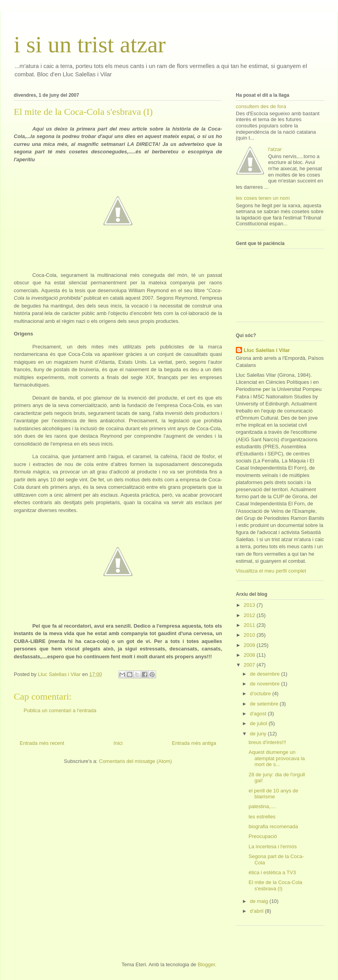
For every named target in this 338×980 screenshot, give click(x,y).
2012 (250, 615)
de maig (260, 901)
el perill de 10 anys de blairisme (273, 794)
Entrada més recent (42, 743)
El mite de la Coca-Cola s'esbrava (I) (275, 885)
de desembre (266, 674)
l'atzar (275, 149)
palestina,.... (262, 806)
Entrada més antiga (194, 743)
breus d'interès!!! (267, 742)
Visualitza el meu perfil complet (271, 571)
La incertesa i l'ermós (272, 846)
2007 (250, 665)
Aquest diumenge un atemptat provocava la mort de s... (276, 758)
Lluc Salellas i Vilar (267, 350)
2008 (250, 655)
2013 (250, 605)
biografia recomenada (273, 826)
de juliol (259, 723)
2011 (250, 625)
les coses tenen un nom (263, 198)
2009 (250, 645)
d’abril (257, 911)
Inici (118, 743)
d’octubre (261, 694)
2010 (250, 635)
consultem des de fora (261, 106)
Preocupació (263, 836)
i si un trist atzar (90, 44)
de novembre (266, 684)
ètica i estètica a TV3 (272, 872)
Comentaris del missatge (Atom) (136, 761)
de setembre (265, 704)
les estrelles (262, 817)
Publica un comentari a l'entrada (60, 710)
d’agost (259, 714)
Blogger (206, 964)
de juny (259, 734)
